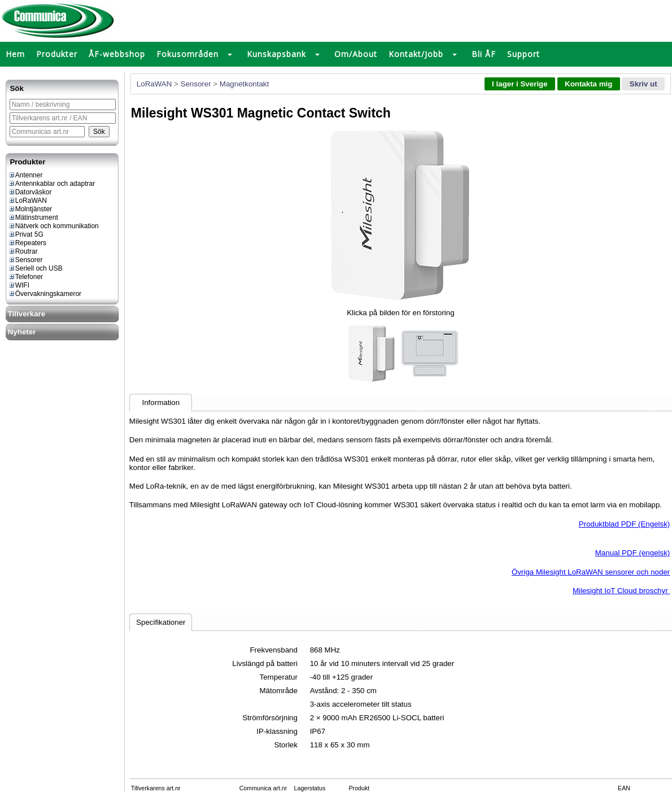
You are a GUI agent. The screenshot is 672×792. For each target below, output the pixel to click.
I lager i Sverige (520, 84)
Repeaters (27, 243)
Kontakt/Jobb (416, 54)
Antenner (25, 175)
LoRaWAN (27, 201)
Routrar (23, 251)
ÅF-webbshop (117, 54)
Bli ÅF (484, 54)
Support (523, 54)
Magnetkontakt (244, 84)
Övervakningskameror (45, 294)
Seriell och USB (35, 268)
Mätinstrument (33, 217)
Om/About (356, 54)
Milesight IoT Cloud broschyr (621, 591)
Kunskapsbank (276, 54)
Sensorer (25, 260)
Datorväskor (30, 192)
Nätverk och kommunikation (53, 226)
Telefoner (25, 277)
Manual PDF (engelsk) (633, 553)
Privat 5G (26, 234)
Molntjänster (30, 209)
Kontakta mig (588, 84)
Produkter (57, 54)
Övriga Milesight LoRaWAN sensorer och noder (591, 572)
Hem (15, 54)
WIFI (19, 285)
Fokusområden (187, 54)
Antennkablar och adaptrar (51, 184)
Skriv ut (643, 84)
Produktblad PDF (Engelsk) (625, 524)
